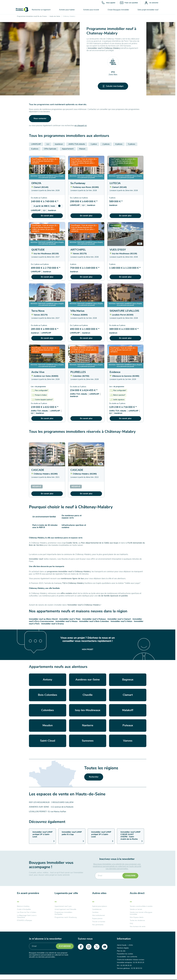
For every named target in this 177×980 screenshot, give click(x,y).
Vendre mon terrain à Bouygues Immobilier (141, 913)
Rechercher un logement (41, 10)
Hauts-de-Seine (55, 16)
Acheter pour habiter (67, 10)
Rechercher (94, 777)
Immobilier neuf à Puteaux (94, 619)
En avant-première (28, 893)
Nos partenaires (98, 925)
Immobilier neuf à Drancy (53, 624)
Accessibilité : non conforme (127, 957)
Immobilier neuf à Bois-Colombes (94, 621)
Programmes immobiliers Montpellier (63, 913)
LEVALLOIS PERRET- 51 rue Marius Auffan (48, 812)
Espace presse (97, 919)
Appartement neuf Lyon (63, 906)
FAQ (131, 924)
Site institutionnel (98, 915)
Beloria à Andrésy (23, 906)
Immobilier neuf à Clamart (119, 619)
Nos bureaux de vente (138, 927)
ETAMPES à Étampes (25, 920)
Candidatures (97, 909)
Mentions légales (123, 948)
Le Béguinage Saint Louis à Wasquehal (27, 916)
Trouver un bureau (99, 922)
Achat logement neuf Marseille (65, 909)
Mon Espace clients (137, 917)
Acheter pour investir (91, 10)
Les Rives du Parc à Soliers (27, 912)
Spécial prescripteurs (100, 906)
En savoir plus (47, 216)
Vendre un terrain (136, 909)
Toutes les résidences (137, 920)
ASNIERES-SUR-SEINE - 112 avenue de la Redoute (51, 807)
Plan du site (121, 951)
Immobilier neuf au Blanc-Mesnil (43, 619)
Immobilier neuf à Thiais (70, 619)
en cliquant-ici (81, 125)
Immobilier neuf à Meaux (67, 621)
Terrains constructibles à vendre (141, 906)
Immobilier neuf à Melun (121, 621)
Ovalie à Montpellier (24, 909)
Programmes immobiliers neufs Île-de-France (32, 16)
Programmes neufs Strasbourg (66, 917)
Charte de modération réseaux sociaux (131, 960)
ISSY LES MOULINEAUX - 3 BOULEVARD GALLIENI (51, 802)
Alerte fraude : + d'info (125, 945)
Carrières (95, 912)
